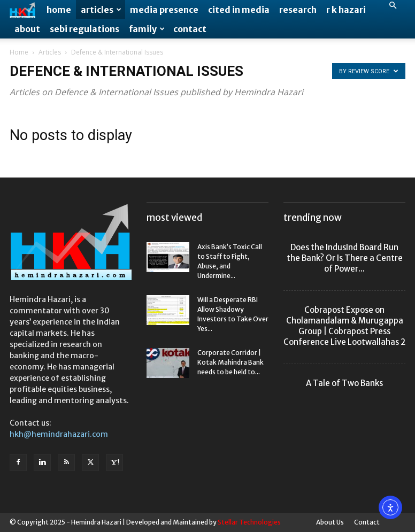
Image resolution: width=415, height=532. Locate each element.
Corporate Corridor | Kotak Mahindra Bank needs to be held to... (230, 362)
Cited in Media (239, 10)
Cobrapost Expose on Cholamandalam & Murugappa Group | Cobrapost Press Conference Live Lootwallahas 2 (344, 326)
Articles (101, 10)
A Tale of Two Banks (344, 383)
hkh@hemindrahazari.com (59, 434)
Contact (190, 29)
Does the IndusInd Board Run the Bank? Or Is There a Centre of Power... (345, 258)
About (27, 29)
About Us (330, 522)
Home (59, 10)
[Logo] (26, 10)
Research (298, 10)
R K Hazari (346, 10)
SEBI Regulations (84, 29)
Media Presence (164, 10)
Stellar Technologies (249, 522)
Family (147, 29)
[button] (393, 6)
